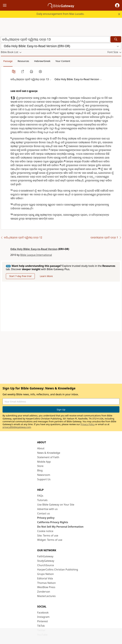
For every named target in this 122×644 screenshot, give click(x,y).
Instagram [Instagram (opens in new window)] (43, 617)
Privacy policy (46, 518)
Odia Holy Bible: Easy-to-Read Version (34, 249)
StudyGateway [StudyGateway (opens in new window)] (46, 561)
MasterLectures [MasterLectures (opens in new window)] (46, 596)
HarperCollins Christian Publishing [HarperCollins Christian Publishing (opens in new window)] (58, 570)
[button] (117, 5)
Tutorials (42, 500)
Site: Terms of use (48, 536)
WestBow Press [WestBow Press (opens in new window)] (46, 587)
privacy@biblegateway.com (17, 427)
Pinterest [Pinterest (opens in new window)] (42, 621)
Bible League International (36, 255)
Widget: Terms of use (50, 540)
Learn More (46, 276)
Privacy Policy (88, 424)
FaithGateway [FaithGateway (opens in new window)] (45, 556)
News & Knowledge (49, 453)
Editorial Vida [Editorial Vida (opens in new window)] (45, 578)
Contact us (44, 513)
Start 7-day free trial (20, 276)
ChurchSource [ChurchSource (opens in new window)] (46, 565)
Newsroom (44, 475)
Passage (8, 61)
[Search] (116, 39)
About (41, 448)
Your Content (63, 61)
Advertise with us (47, 509)
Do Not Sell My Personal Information (60, 527)
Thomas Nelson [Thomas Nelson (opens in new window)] (46, 583)
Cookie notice (45, 531)
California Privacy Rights (53, 522)
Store (40, 466)
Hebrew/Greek (42, 61)
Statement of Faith (48, 457)
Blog (40, 470)
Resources (23, 61)
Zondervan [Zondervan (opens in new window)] (44, 592)
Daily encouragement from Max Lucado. (60, 14)
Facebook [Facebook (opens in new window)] (43, 613)
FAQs (40, 496)
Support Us (44, 479)
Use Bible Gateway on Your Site (56, 505)
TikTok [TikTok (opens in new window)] (41, 626)
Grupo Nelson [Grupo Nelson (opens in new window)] (45, 574)
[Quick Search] (55, 39)
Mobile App (44, 462)
